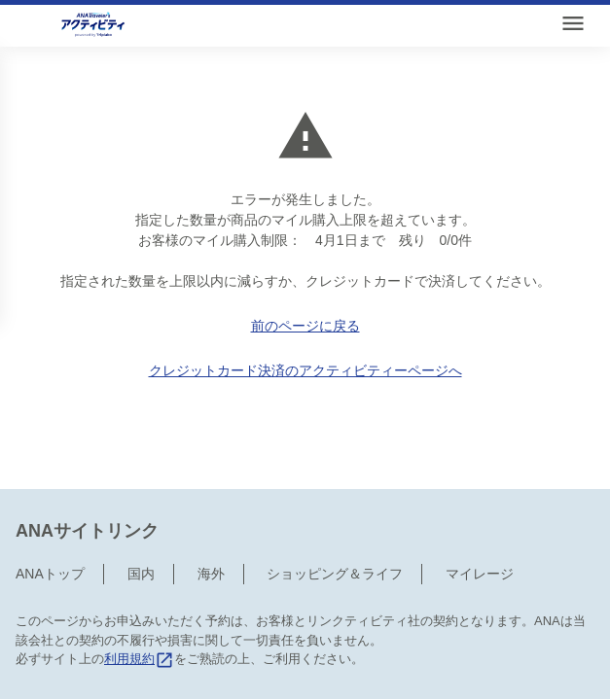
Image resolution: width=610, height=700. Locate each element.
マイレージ (480, 524)
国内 (141, 524)
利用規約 (139, 609)
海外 (211, 524)
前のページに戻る (305, 326)
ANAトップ (50, 524)
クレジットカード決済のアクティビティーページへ (305, 370)
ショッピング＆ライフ (335, 524)
